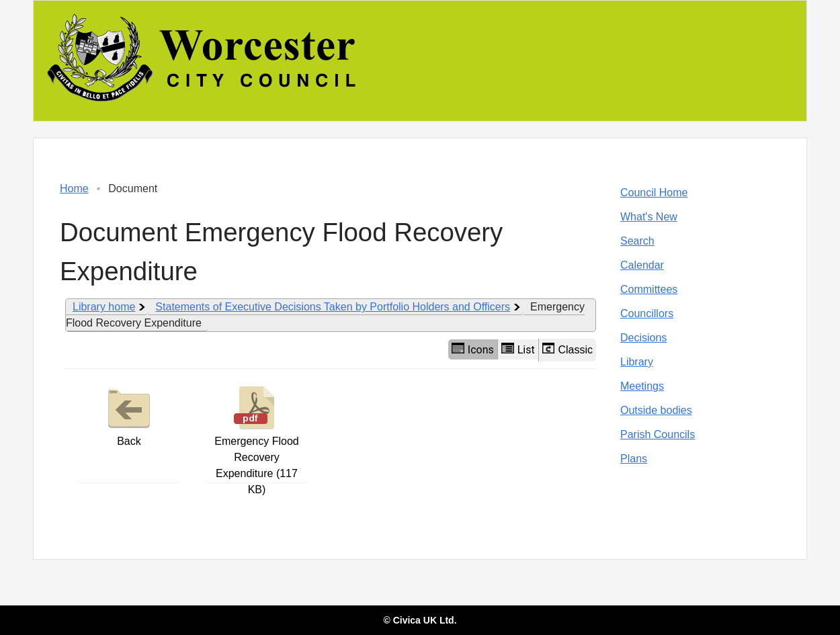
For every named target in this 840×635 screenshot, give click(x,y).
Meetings (642, 386)
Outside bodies (656, 410)
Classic (568, 349)
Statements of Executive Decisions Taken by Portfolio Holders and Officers (333, 307)
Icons (473, 349)
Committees (649, 289)
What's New (649, 217)
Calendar (642, 265)
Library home (104, 307)
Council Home (654, 193)
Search (637, 241)
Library (637, 362)
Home (74, 188)
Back (129, 415)
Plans (634, 459)
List (518, 349)
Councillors (647, 313)
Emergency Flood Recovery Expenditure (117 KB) (256, 439)
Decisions (643, 338)
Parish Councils (658, 434)
